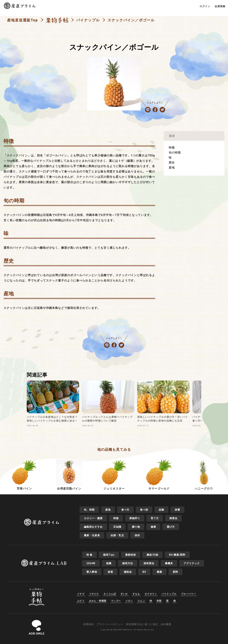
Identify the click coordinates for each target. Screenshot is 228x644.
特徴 (172, 148)
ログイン (205, 6)
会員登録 (220, 6)
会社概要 (166, 624)
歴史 (172, 163)
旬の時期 (175, 153)
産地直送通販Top (23, 20)
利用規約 (89, 624)
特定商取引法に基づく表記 (142, 624)
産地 (172, 168)
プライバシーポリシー (110, 624)
